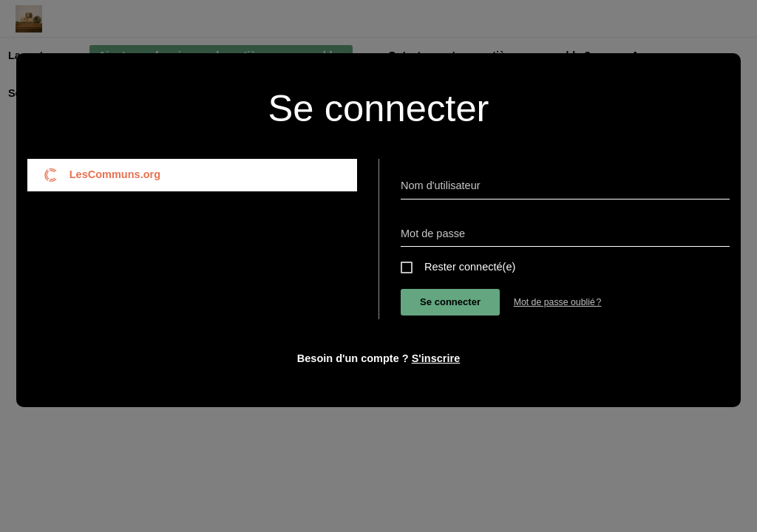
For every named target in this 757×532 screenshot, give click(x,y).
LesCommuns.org (102, 175)
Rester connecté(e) (470, 267)
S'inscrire (436, 358)
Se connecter (450, 302)
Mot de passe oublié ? (558, 302)
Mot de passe (433, 233)
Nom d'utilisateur (441, 185)
